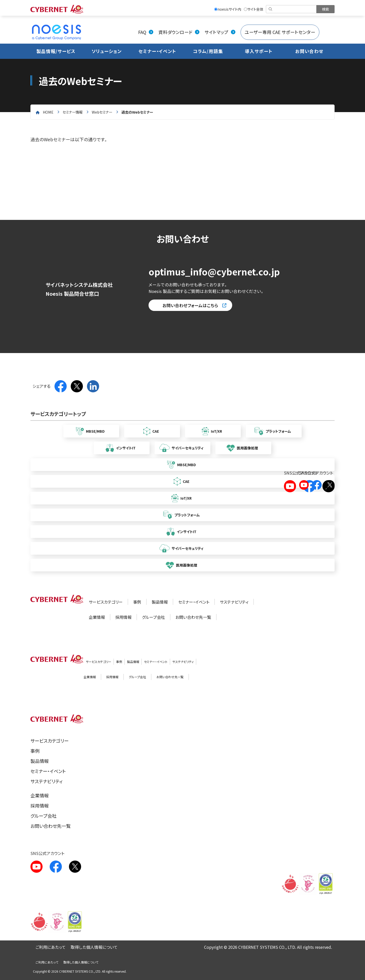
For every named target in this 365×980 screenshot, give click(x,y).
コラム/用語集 (208, 51)
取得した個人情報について (94, 947)
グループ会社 (153, 617)
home (48, 112)
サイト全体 (254, 9)
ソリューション (106, 51)
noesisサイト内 (228, 9)
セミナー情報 (73, 112)
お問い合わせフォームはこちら (190, 305)
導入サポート (259, 51)
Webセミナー (102, 112)
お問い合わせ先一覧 (193, 617)
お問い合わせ (309, 51)
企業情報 (97, 617)
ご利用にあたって (51, 947)
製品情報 (160, 602)
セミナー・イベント (157, 51)
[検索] (292, 9)
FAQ (142, 32)
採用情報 (123, 617)
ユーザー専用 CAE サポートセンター (280, 32)
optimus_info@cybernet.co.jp (214, 272)
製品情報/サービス (56, 51)
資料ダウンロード (175, 32)
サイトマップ (216, 32)
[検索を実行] (325, 9)
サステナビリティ (234, 602)
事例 (137, 602)
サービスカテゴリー (106, 602)
